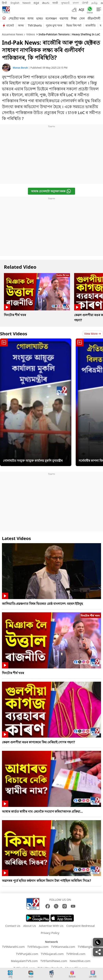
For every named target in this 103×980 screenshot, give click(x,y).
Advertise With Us (51, 926)
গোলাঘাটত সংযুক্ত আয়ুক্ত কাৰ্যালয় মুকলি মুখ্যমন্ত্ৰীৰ (33, 461)
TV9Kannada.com (63, 947)
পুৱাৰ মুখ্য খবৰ (54, 25)
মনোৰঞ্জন (51, 18)
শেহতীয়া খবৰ (17, 18)
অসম (30, 18)
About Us (30, 926)
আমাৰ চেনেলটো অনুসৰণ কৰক (51, 191)
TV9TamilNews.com (54, 961)
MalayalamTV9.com (24, 961)
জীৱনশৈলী (94, 18)
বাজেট (10, 25)
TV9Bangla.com (88, 947)
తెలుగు (46, 3)
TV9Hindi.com (76, 954)
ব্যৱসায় (64, 18)
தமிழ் (94, 3)
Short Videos (14, 334)
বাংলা (76, 3)
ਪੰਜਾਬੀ (85, 3)
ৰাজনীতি (91, 25)
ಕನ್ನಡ (36, 3)
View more (92, 334)
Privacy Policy (50, 933)
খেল (82, 18)
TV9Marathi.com (13, 947)
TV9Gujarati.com (52, 954)
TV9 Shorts (35, 25)
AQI (81, 10)
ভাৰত (40, 18)
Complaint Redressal (80, 926)
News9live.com (80, 961)
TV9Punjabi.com (27, 954)
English (15, 3)
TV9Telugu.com (38, 947)
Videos (30, 34)
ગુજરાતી (65, 3)
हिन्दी (5, 3)
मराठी (55, 3)
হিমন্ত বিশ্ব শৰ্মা (74, 25)
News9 (26, 3)
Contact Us (13, 926)
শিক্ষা (74, 18)
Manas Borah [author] (21, 68)
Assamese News (12, 34)
